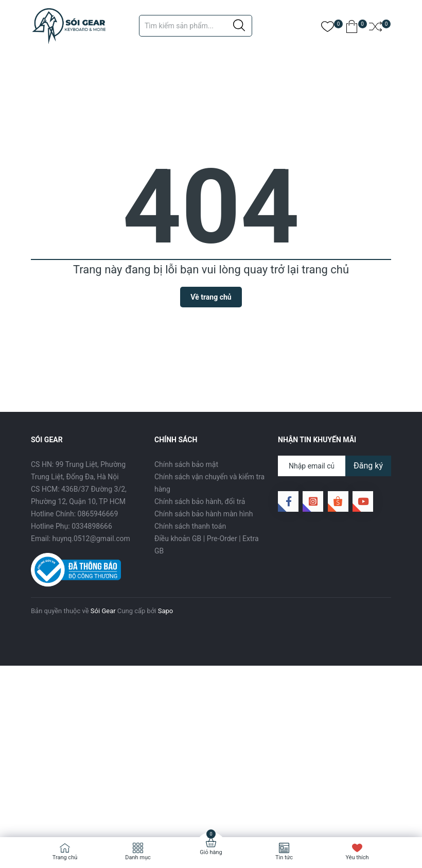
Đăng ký (368, 466)
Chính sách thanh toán (190, 526)
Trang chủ (65, 857)
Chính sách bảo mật (186, 464)
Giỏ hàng (211, 852)
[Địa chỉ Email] (335, 466)
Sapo (166, 611)
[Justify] (239, 26)
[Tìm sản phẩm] (196, 26)
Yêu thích (357, 857)
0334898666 (92, 526)
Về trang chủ (211, 297)
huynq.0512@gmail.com (91, 539)
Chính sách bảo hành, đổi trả (200, 501)
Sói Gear (103, 611)
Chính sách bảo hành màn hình (204, 514)
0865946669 (98, 514)
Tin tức (284, 857)
